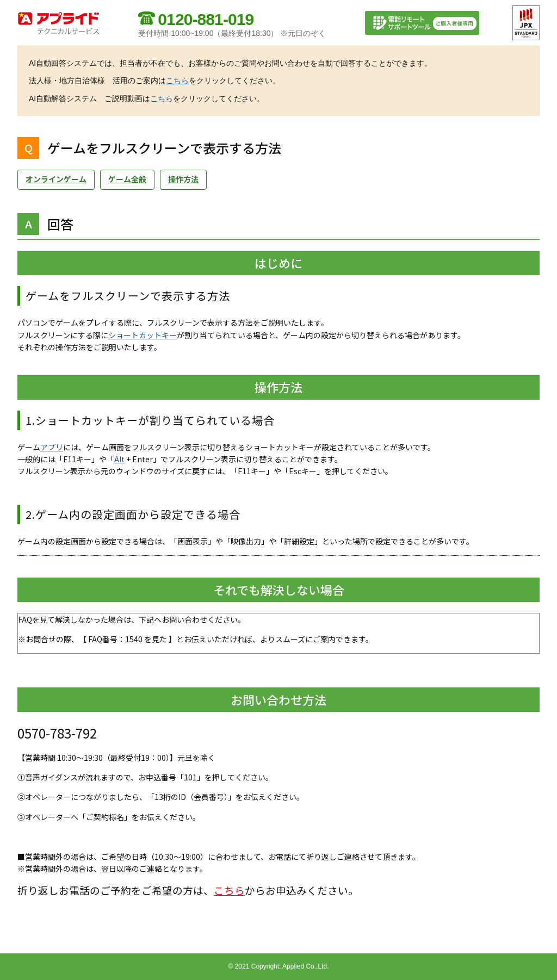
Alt (119, 459)
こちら (177, 80)
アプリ (52, 447)
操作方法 (183, 179)
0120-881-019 (206, 19)
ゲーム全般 (127, 179)
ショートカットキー (143, 335)
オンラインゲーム (56, 179)
